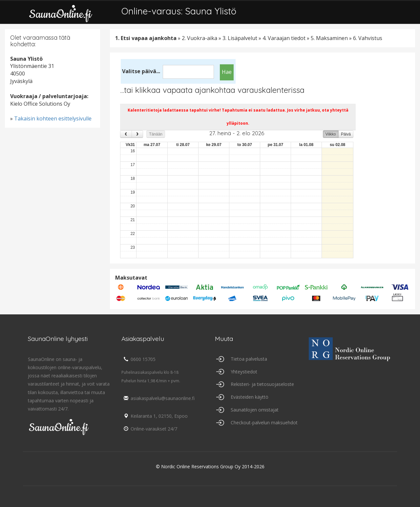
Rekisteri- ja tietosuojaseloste (262, 384)
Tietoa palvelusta (249, 359)
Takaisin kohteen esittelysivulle (53, 118)
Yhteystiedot (244, 372)
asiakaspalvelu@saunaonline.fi (158, 398)
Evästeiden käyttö (250, 397)
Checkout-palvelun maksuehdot (264, 422)
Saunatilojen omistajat (255, 410)
